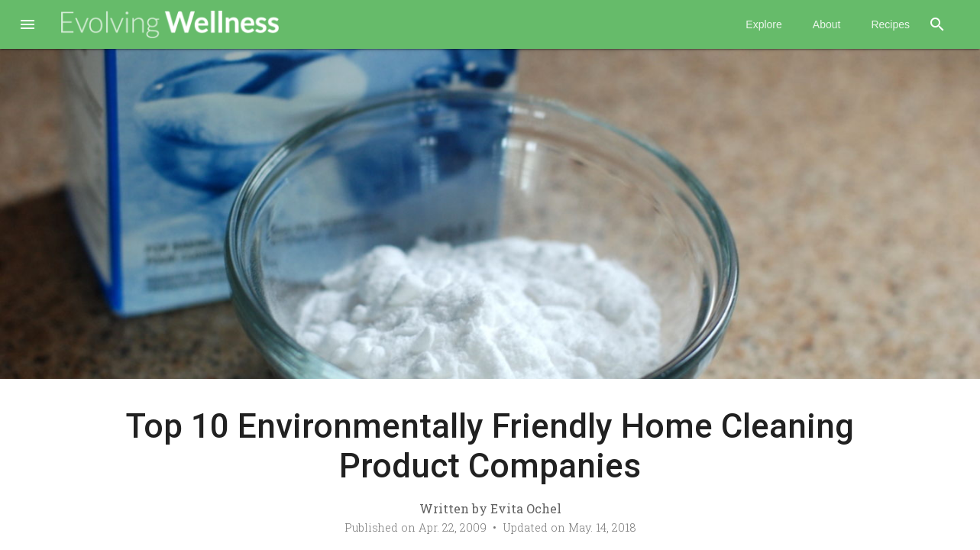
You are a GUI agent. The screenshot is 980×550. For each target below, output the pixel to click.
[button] (27, 26)
